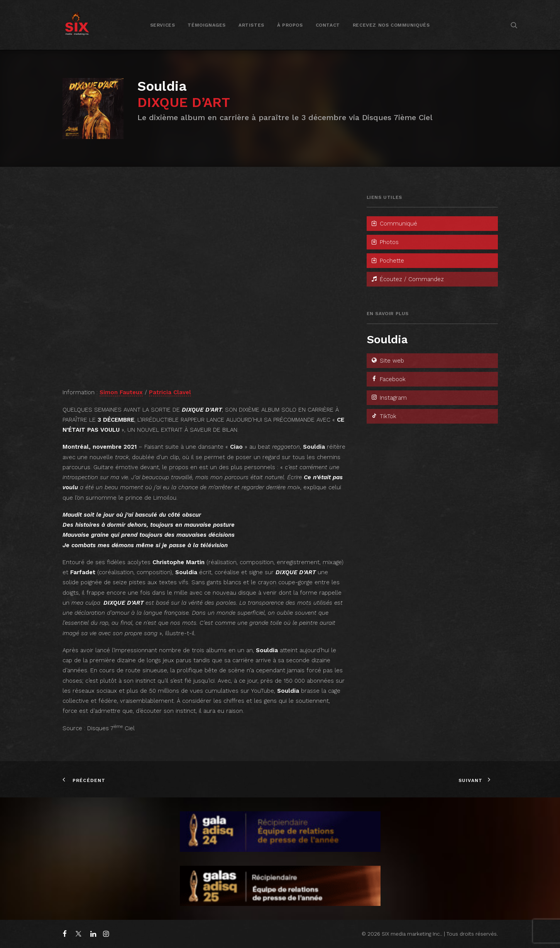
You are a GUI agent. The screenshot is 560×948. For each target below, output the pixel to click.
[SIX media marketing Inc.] (77, 25)
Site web (387, 361)
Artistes (251, 25)
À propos (290, 25)
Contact (328, 25)
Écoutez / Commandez (407, 279)
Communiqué (394, 224)
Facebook (388, 379)
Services (163, 25)
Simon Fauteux (121, 392)
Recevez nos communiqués (391, 25)
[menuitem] (163, 25)
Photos (385, 242)
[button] (514, 25)
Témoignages (207, 25)
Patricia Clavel (170, 392)
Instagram (389, 398)
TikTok (383, 416)
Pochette (387, 261)
